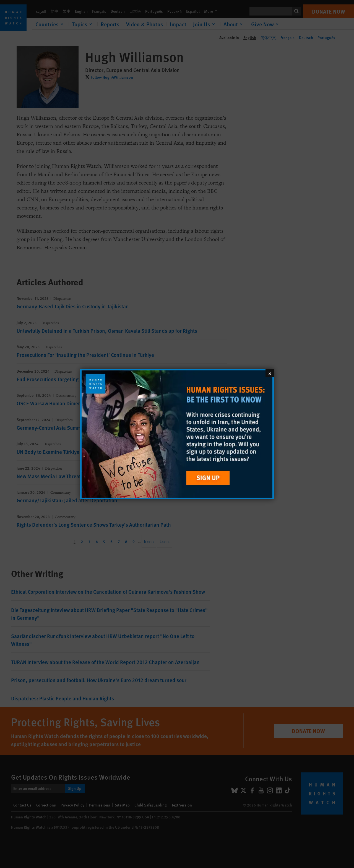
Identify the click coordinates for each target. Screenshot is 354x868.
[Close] (270, 373)
